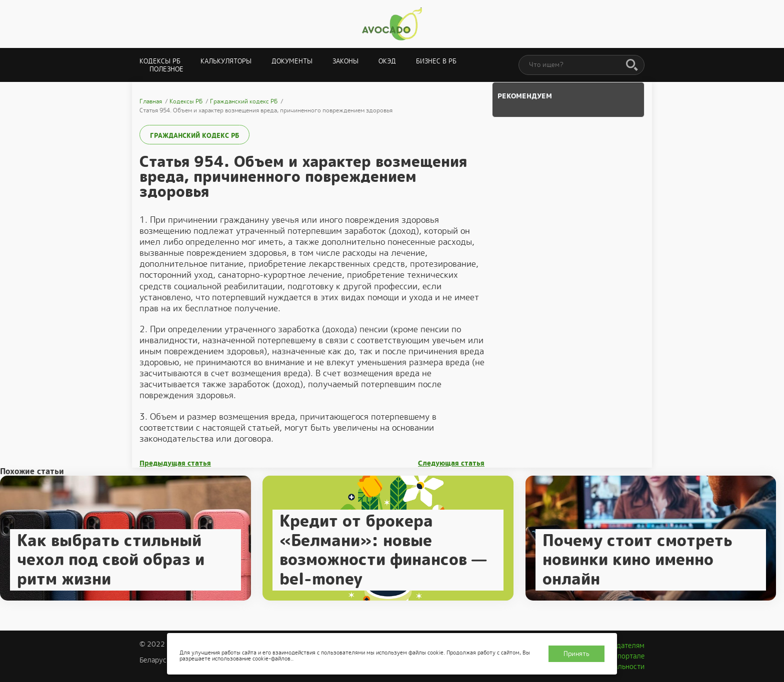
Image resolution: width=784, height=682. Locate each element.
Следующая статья (451, 463)
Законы (345, 61)
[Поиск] (632, 65)
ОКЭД (387, 61)
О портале (627, 656)
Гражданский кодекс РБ (194, 136)
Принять (576, 654)
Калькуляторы (226, 61)
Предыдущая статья (175, 463)
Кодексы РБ (160, 61)
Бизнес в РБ (436, 61)
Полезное (166, 69)
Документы (292, 61)
